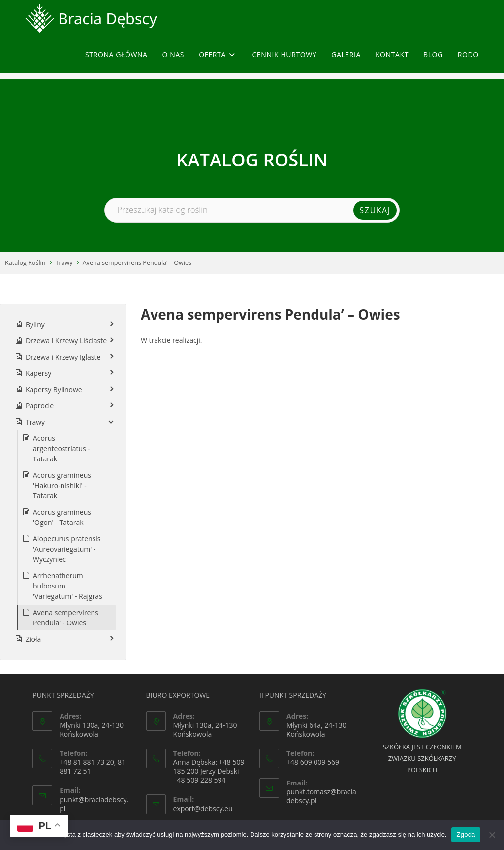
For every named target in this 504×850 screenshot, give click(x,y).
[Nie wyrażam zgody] (492, 835)
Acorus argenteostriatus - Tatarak (62, 448)
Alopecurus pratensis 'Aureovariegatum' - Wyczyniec (67, 549)
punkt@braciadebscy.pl (94, 804)
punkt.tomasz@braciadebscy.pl (321, 796)
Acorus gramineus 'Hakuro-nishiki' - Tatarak (62, 485)
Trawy (64, 263)
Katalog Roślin (25, 263)
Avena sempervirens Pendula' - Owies (66, 618)
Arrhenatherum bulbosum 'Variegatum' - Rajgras (68, 586)
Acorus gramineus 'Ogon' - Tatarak (62, 517)
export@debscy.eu (203, 808)
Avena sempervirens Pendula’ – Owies (137, 263)
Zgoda (466, 834)
